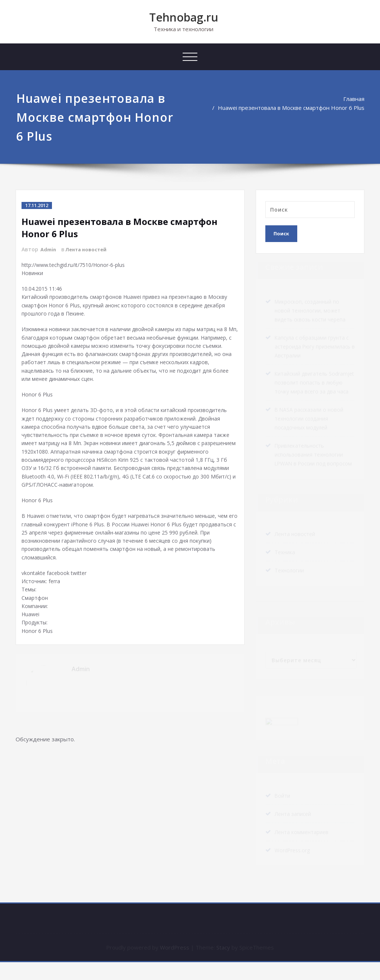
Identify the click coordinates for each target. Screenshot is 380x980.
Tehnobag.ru (184, 17)
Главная (354, 99)
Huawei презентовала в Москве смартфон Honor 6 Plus (291, 108)
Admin (49, 249)
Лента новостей (90, 249)
